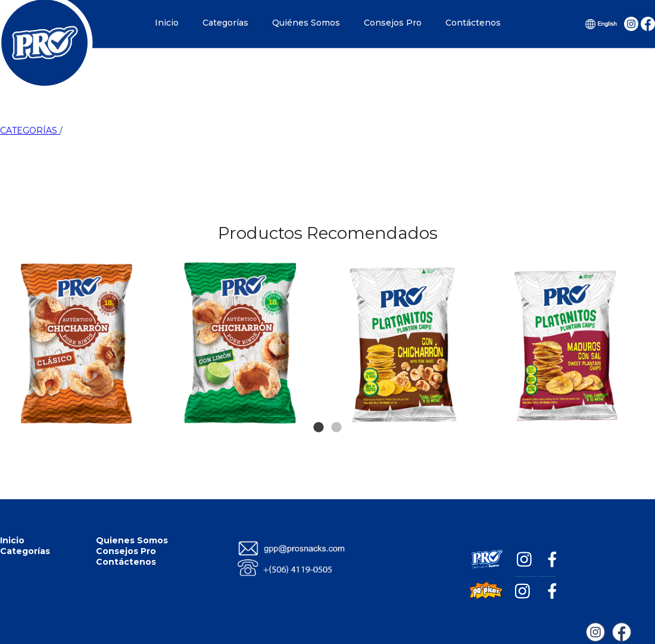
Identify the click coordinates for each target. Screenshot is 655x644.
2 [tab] (336, 410)
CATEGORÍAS (30, 130)
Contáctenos (473, 23)
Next (632, 285)
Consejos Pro (393, 23)
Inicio (167, 23)
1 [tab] (319, 410)
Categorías (225, 23)
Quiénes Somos (306, 23)
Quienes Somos (132, 540)
